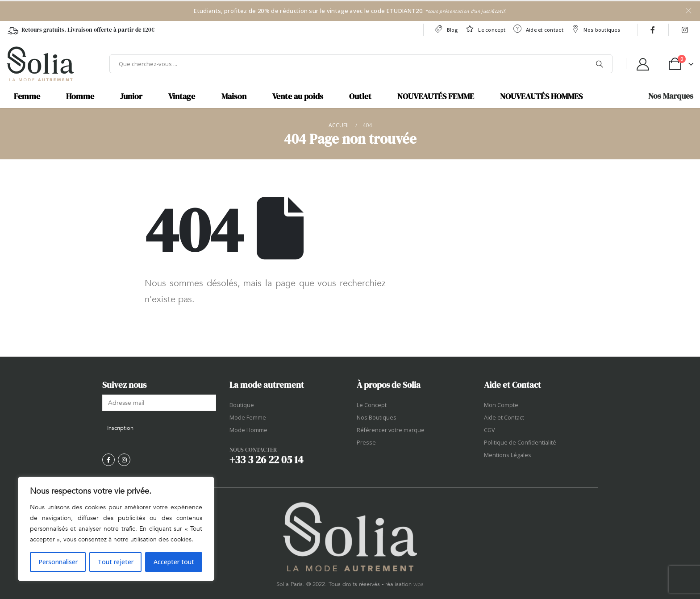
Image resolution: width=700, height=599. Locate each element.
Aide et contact (538, 29)
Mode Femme (248, 418)
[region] (116, 529)
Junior (131, 96)
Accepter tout (174, 562)
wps (419, 584)
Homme (80, 96)
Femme (27, 96)
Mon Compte (501, 405)
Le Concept (372, 405)
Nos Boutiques (377, 418)
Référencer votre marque (391, 430)
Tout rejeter (116, 562)
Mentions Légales (508, 455)
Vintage (182, 96)
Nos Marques (671, 96)
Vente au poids (298, 96)
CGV (490, 430)
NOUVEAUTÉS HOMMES (541, 96)
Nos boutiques (595, 29)
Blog (446, 29)
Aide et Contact (504, 418)
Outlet (360, 96)
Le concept (485, 29)
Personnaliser (58, 562)
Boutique (242, 405)
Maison (234, 96)
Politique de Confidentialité (520, 443)
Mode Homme (248, 430)
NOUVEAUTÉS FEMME (436, 96)
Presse (366, 443)
